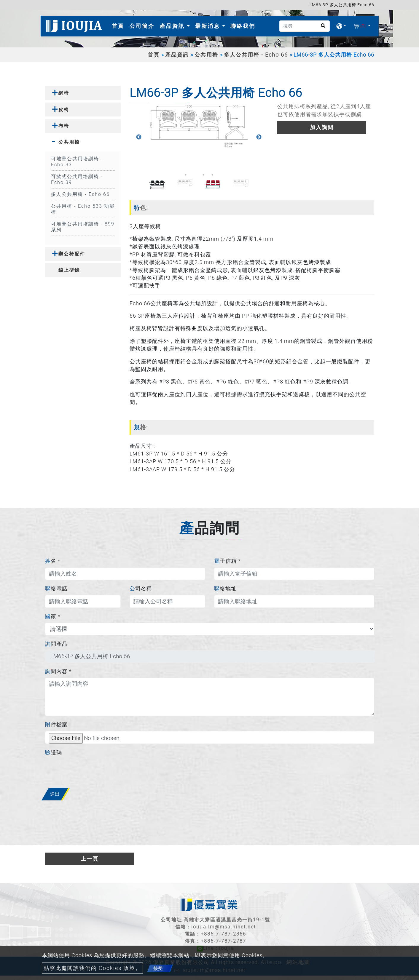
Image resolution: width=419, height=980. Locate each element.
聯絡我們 (243, 26)
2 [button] (195, 175)
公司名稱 (141, 589)
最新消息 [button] (209, 26)
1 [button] (186, 175)
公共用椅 (206, 55)
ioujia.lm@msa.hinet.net (224, 927)
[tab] (83, 93)
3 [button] (203, 175)
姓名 (53, 561)
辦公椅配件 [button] (72, 254)
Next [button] (259, 137)
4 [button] (212, 175)
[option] (199, 126)
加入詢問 (322, 127)
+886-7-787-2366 (223, 934)
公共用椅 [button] (69, 142)
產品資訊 (177, 55)
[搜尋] (305, 26)
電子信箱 (227, 561)
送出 (55, 794)
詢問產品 (56, 644)
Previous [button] (139, 137)
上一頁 (90, 859)
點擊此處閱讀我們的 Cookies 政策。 (92, 968)
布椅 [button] (64, 126)
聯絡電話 (56, 589)
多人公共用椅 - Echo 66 (256, 55)
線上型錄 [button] (69, 270)
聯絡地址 (225, 589)
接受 (158, 968)
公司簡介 (142, 26)
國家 (53, 616)
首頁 (119, 25)
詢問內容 (58, 672)
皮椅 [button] (64, 109)
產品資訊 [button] (173, 26)
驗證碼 (54, 752)
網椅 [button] (64, 93)
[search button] (321, 28)
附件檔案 (56, 725)
